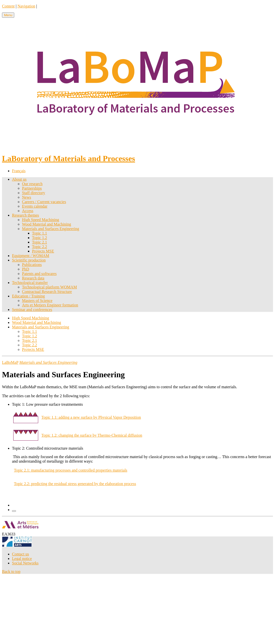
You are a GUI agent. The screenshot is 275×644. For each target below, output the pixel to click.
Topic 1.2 (39, 238)
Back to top (11, 572)
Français (19, 171)
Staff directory (34, 193)
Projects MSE (43, 251)
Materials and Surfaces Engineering (51, 229)
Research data (33, 278)
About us (19, 179)
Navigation (26, 6)
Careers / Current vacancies (44, 202)
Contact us (20, 554)
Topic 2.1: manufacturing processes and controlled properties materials (71, 470)
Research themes (25, 215)
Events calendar (35, 206)
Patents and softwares (39, 274)
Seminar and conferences (32, 310)
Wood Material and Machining (46, 224)
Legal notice (22, 559)
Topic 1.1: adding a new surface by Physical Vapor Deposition (91, 417)
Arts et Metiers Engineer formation (50, 305)
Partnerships (32, 188)
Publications (32, 265)
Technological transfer (30, 283)
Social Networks (25, 563)
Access (28, 211)
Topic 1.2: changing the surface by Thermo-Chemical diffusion (92, 435)
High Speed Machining (40, 220)
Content (8, 6)
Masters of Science (37, 301)
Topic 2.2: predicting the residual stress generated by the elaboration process (75, 484)
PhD (25, 269)
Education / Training (28, 296)
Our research (32, 184)
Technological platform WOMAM (49, 287)
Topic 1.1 (39, 233)
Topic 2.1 (39, 242)
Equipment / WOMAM (31, 256)
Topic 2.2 (39, 247)
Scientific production (29, 260)
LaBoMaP (10, 362)
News (26, 197)
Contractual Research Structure (47, 292)
